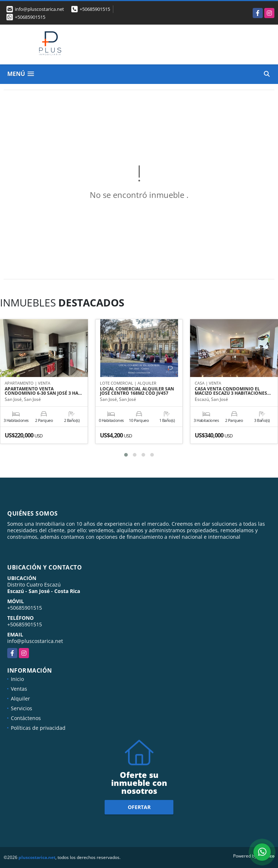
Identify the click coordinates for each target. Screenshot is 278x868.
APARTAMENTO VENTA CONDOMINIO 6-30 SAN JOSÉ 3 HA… (43, 391)
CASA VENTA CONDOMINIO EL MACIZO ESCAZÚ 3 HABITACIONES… (233, 391)
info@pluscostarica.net (35, 641)
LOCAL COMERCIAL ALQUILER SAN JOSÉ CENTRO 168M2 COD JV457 (137, 391)
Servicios (22, 708)
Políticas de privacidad (38, 728)
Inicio (17, 679)
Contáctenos (26, 718)
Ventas (19, 689)
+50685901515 (95, 9)
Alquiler (20, 698)
